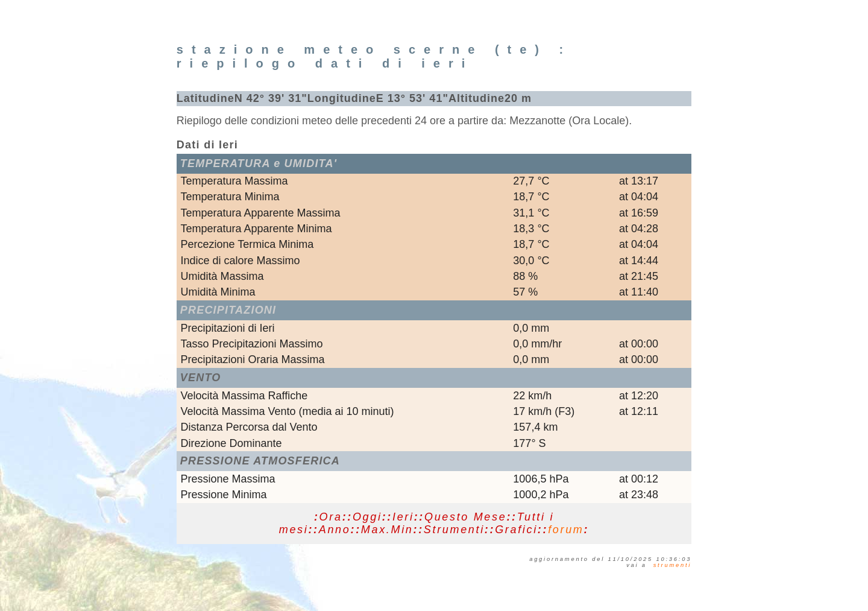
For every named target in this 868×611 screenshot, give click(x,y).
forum (566, 530)
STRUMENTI (673, 565)
